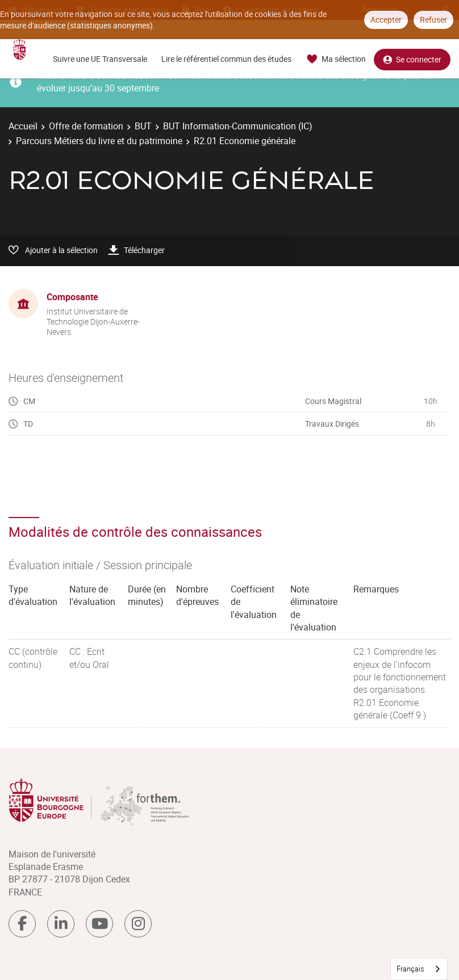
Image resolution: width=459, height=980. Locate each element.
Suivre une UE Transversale (100, 59)
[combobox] (419, 969)
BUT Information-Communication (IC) (238, 126)
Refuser (433, 20)
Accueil (23, 126)
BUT (143, 126)
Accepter (386, 20)
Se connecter (412, 59)
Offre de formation (86, 126)
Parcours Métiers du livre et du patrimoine (99, 141)
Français (410, 969)
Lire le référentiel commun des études (226, 59)
